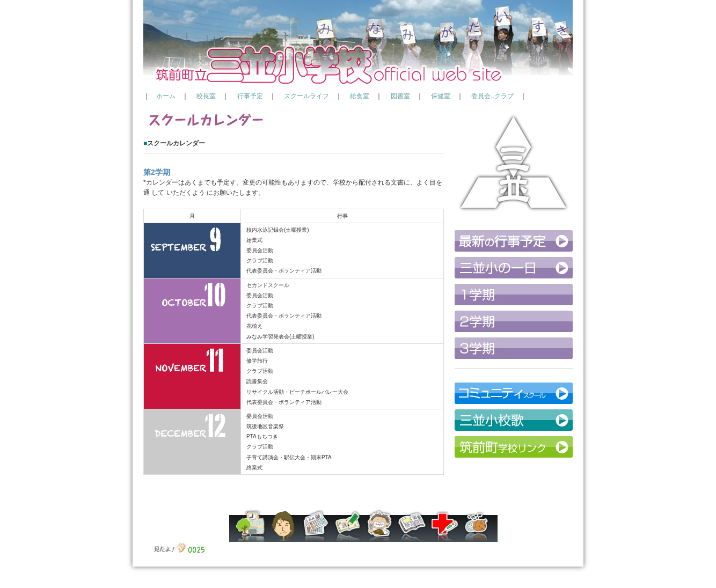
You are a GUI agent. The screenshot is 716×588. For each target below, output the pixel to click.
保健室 (441, 96)
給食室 (360, 96)
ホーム (166, 96)
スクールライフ (306, 96)
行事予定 (250, 96)
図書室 (400, 96)
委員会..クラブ (492, 96)
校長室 (206, 96)
